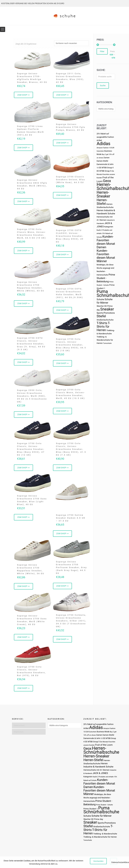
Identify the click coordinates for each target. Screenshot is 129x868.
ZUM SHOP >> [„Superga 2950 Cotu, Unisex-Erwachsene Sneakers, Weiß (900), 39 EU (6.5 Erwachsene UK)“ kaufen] (23, 416)
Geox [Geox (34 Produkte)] (107, 181)
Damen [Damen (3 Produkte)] (107, 158)
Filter (102, 52)
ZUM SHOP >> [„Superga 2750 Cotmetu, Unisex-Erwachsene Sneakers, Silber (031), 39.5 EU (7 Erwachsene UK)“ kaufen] (63, 641)
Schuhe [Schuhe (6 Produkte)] (100, 299)
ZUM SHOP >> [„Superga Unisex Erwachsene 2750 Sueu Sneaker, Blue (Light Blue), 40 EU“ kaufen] (23, 519)
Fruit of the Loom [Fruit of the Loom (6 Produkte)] (104, 745)
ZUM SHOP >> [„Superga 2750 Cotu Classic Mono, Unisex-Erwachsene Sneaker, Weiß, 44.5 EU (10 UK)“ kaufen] (23, 251)
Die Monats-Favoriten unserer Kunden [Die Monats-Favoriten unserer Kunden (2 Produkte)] (106, 174)
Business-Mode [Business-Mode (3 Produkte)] (103, 732)
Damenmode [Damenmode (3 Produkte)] (102, 164)
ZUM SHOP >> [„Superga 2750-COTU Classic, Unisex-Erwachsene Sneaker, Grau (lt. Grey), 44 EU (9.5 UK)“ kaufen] (23, 363)
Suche (103, 85)
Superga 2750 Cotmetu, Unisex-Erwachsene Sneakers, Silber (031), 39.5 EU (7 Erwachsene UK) (71, 622)
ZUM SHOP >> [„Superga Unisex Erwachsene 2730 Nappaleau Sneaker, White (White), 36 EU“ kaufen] (23, 588)
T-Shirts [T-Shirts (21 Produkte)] (102, 323)
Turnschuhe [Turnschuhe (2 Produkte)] (107, 343)
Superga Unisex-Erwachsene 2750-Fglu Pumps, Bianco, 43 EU (71, 127)
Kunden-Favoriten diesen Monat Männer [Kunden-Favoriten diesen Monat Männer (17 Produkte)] (106, 256)
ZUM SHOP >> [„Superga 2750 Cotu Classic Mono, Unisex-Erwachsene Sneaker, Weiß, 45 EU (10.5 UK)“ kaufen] (63, 412)
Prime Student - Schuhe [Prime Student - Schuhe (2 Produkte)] (104, 805)
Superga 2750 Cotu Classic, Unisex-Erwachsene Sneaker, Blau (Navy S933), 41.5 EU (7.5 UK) (71, 450)
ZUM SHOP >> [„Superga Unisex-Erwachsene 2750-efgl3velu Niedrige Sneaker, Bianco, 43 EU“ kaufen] (23, 95)
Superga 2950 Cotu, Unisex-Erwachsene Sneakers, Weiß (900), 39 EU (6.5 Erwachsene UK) (32, 397)
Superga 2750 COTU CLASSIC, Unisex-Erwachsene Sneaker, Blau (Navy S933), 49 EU (70, 237)
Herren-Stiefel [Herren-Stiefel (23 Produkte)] (102, 202)
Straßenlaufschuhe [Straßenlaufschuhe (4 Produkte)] (105, 320)
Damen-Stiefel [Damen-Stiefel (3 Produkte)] (102, 161)
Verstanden (98, 861)
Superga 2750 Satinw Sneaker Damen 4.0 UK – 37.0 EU (71, 519)
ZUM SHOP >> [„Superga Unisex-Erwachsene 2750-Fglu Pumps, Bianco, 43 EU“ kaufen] (63, 143)
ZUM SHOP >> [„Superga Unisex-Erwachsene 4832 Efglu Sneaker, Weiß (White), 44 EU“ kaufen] (23, 202)
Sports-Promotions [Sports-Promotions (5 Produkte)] (106, 313)
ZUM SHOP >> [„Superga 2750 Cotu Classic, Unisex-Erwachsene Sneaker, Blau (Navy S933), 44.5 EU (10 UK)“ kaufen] (63, 364)
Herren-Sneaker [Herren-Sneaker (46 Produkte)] (103, 194)
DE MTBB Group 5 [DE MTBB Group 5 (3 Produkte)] (104, 171)
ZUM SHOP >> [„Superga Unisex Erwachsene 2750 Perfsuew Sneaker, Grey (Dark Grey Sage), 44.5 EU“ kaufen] (63, 588)
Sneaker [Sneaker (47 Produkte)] (107, 309)
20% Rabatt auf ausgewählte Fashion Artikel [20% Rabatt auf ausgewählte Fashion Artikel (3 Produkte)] (105, 137)
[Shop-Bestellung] (71, 43)
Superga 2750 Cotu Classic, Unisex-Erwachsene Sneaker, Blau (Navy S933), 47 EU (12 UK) (31, 450)
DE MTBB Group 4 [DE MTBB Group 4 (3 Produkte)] (106, 168)
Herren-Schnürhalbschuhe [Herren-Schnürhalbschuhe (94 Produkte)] (101, 750)
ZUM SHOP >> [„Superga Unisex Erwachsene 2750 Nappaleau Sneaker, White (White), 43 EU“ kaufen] (23, 304)
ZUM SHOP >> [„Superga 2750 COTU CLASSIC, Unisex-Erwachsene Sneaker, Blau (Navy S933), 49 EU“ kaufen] (63, 255)
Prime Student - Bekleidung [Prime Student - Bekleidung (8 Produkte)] (106, 278)
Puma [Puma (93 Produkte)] (102, 291)
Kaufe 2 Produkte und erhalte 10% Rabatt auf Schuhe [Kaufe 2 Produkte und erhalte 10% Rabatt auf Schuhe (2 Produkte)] (105, 234)
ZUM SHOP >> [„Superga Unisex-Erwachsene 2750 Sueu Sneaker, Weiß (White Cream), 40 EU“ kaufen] (23, 639)
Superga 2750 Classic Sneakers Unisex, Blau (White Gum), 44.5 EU (71, 180)
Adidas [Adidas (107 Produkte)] (103, 144)
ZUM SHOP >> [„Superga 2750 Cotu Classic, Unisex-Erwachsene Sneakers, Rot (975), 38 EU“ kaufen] (23, 690)
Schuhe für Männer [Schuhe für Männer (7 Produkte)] (101, 816)
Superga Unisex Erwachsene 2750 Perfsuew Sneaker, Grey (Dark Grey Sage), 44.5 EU (71, 569)
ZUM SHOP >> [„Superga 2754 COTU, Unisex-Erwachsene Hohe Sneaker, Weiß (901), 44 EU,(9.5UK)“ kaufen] (63, 311)
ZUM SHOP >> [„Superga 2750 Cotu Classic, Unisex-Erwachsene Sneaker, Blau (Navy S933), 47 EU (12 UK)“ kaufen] (23, 469)
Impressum (19, 732)
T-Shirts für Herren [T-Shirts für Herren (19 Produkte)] (103, 327)
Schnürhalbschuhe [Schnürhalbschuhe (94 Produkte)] (101, 812)
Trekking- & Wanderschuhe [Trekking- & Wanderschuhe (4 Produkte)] (105, 834)
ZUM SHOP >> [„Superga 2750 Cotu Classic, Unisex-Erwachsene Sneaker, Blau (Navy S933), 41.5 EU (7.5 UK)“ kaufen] (63, 469)
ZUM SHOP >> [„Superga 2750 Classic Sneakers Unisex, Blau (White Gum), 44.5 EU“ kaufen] (63, 196)
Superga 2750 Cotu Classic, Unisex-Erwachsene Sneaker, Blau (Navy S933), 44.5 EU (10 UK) (71, 346)
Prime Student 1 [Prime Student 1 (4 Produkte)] (91, 809)
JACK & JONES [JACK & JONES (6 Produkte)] (100, 773)
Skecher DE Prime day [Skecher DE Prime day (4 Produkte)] (93, 819)
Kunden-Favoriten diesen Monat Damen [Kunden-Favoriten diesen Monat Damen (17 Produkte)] (106, 242)
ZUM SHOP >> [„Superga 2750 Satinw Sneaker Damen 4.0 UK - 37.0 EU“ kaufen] (63, 535)
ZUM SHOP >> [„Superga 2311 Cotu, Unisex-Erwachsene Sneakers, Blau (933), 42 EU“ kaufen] (63, 95)
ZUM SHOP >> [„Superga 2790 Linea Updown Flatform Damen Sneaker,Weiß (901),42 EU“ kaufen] (23, 148)
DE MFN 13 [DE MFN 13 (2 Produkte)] (98, 738)
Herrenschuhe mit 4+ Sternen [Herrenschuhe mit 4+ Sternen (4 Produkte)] (96, 770)
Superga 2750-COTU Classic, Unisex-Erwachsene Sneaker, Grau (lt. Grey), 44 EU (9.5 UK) (31, 345)
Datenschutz (19, 725)
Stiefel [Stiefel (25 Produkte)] (101, 316)
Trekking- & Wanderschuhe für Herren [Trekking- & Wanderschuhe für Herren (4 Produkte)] (105, 340)
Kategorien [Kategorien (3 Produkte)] (109, 227)
